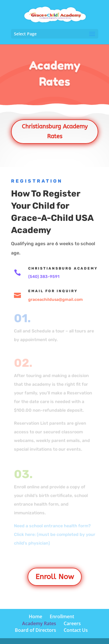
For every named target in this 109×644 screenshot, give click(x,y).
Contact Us (76, 630)
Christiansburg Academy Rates (55, 131)
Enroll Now (55, 577)
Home (35, 616)
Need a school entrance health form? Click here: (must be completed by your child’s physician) (54, 534)
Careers (72, 623)
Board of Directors (35, 630)
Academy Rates (39, 623)
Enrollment (62, 616)
